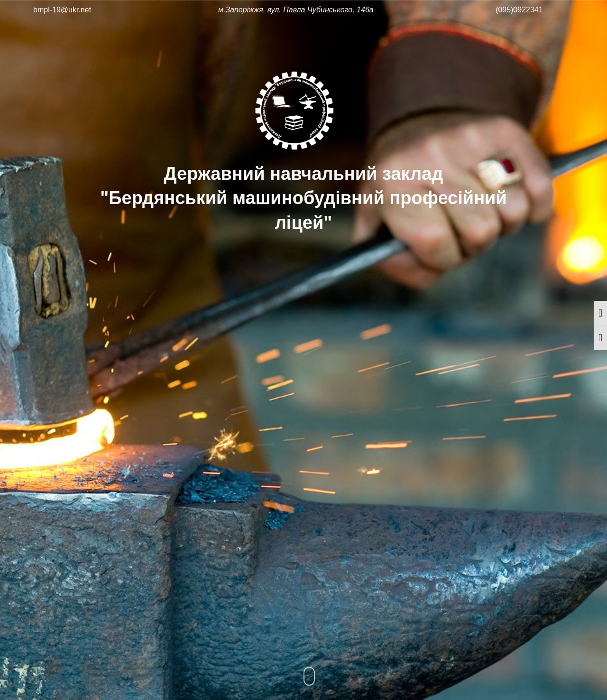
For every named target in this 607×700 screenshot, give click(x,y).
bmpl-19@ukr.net (62, 10)
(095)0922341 (519, 10)
